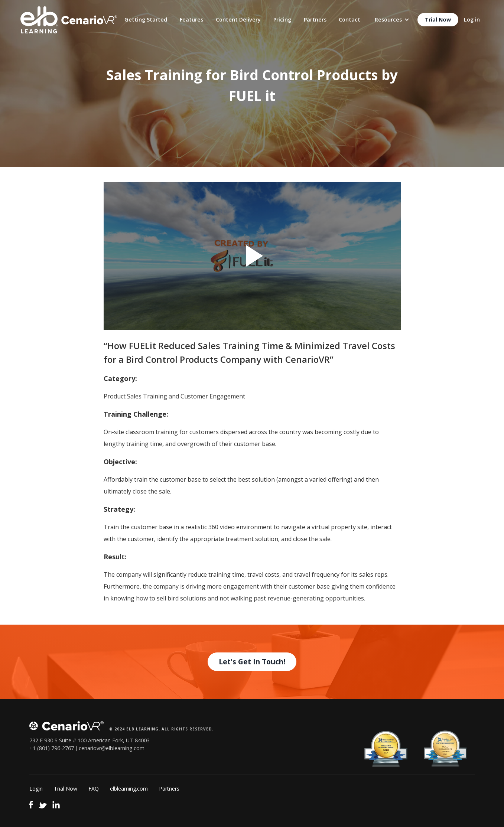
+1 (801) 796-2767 (52, 748)
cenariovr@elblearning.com (112, 748)
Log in (472, 19)
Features (191, 19)
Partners (315, 19)
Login (36, 789)
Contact (349, 19)
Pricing (282, 19)
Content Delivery (238, 19)
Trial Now (438, 19)
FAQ (94, 789)
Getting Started (146, 19)
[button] (392, 20)
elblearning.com (129, 789)
